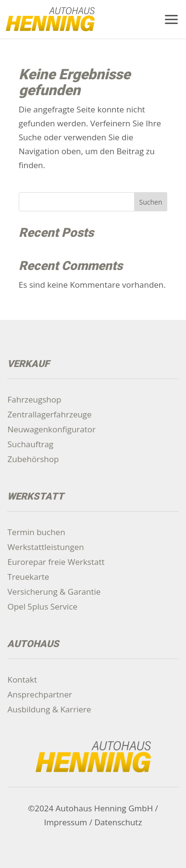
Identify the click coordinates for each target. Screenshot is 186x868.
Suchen (150, 202)
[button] (172, 18)
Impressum (66, 822)
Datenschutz (118, 822)
